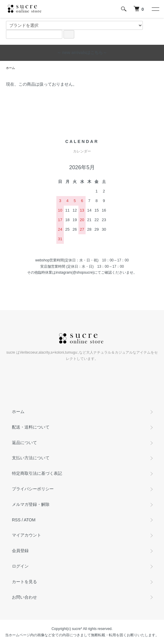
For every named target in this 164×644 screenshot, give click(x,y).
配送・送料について (31, 427)
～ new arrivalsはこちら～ (82, 53)
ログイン (20, 566)
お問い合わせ (24, 597)
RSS (16, 520)
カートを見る (24, 582)
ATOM (30, 520)
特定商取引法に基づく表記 (37, 473)
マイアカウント (27, 535)
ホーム (10, 68)
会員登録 (20, 551)
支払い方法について (31, 458)
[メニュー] (155, 9)
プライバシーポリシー (33, 489)
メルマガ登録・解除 (31, 504)
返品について (24, 443)
